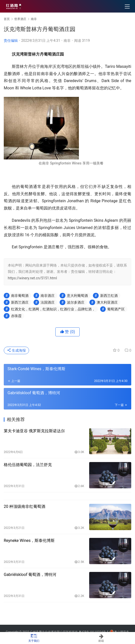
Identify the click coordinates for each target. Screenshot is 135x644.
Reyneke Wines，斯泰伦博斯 (29, 541)
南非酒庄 (48, 296)
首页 (7, 19)
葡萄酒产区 (116, 309)
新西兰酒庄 (20, 302)
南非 (67, 41)
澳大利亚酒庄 (107, 302)
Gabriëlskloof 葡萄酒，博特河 (30, 575)
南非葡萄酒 (20, 296)
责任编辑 (11, 41)
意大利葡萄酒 (77, 296)
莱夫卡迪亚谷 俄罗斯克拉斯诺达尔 (34, 431)
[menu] (127, 7)
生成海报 (16, 350)
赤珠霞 (16, 316)
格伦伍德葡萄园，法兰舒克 (28, 465)
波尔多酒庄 (76, 302)
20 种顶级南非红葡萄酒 (25, 506)
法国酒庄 (48, 302)
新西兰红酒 (109, 296)
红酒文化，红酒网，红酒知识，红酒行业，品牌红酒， (53, 309)
